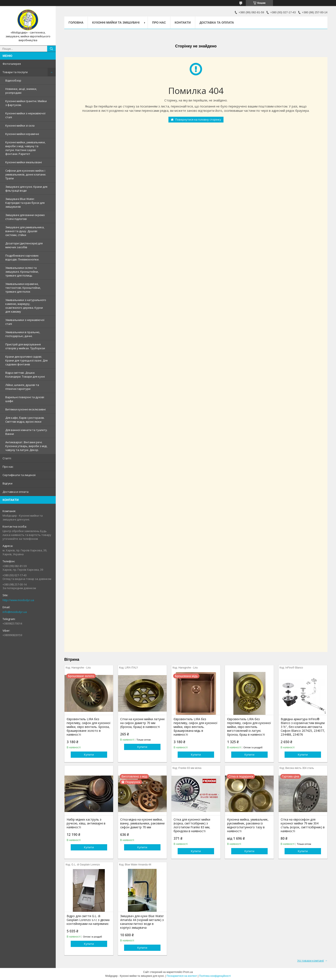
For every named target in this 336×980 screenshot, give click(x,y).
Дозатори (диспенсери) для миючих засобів (24, 245)
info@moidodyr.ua (15, 612)
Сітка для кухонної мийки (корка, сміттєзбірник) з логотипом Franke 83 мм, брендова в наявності (192, 825)
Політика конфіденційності (215, 976)
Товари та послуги (15, 72)
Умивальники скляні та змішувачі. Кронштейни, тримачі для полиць (22, 272)
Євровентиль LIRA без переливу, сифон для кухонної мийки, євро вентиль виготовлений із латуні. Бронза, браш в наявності (249, 727)
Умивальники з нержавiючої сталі (25, 322)
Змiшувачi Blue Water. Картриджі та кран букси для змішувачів (25, 203)
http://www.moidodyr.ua (18, 600)
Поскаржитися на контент (182, 976)
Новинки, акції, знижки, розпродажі (21, 91)
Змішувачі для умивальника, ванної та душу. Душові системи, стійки (25, 231)
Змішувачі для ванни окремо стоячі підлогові (25, 217)
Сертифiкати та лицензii (19, 475)
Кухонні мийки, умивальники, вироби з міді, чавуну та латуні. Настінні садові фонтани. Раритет (25, 148)
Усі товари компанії (310, 960)
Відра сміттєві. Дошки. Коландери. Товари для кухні (25, 375)
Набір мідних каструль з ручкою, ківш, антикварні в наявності (86, 823)
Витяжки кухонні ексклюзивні (25, 409)
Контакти (183, 23)
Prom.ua (188, 972)
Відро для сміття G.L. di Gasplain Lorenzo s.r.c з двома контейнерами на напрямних (88, 920)
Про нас (8, 467)
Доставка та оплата (217, 23)
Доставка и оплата (16, 492)
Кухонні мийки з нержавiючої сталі (25, 115)
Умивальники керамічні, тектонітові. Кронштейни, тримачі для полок (23, 288)
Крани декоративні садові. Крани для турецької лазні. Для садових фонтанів (26, 360)
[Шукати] (51, 49)
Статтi (7, 458)
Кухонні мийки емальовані (24, 162)
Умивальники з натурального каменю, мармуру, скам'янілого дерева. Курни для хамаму (26, 306)
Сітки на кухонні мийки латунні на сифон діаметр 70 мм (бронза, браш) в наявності (142, 723)
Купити (89, 755)
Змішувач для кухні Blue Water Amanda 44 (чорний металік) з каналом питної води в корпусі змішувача (142, 922)
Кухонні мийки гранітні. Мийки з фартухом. (26, 103)
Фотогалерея (12, 64)
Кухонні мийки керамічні (22, 134)
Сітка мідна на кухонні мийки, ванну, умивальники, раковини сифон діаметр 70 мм (142, 823)
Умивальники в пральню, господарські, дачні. (23, 334)
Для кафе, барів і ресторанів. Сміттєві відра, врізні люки (25, 420)
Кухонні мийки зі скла (20, 126)
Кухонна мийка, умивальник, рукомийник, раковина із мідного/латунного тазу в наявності (248, 825)
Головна (76, 23)
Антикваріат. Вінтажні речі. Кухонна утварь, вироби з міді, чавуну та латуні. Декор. (26, 446)
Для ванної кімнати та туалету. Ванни (26, 432)
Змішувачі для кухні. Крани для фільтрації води (26, 189)
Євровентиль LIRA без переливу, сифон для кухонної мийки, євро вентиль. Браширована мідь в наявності (196, 727)
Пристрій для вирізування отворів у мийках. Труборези (25, 346)
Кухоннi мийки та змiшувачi (116, 23)
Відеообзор (13, 80)
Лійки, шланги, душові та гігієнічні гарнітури (22, 387)
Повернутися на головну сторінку (198, 119)
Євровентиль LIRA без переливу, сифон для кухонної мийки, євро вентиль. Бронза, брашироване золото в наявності (89, 727)
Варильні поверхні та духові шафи (25, 399)
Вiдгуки (7, 483)
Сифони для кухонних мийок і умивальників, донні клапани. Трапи (26, 174)
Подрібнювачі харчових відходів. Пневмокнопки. (22, 257)
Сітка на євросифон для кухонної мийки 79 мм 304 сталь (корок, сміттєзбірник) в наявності (303, 825)
